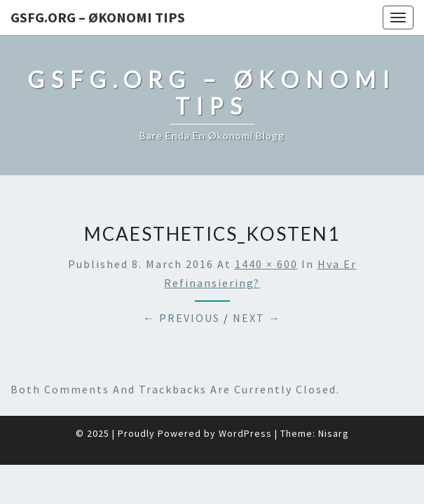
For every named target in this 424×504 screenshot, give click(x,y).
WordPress (245, 433)
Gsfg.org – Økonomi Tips (98, 17)
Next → (257, 318)
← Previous (182, 318)
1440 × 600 (266, 264)
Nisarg (334, 433)
